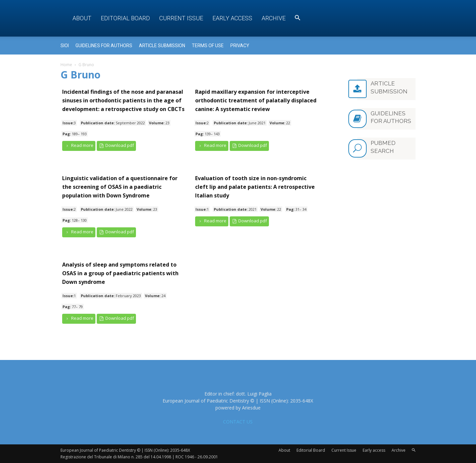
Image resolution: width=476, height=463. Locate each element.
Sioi (65, 46)
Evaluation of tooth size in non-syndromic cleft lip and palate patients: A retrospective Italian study (255, 187)
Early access (232, 18)
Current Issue (181, 18)
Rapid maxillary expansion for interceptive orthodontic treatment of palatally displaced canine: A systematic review (256, 100)
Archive (274, 18)
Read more (79, 145)
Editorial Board (125, 18)
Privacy (240, 46)
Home (66, 65)
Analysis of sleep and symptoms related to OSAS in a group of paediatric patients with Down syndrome (120, 273)
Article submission (162, 46)
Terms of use (208, 46)
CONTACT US (238, 422)
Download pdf (117, 145)
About (82, 18)
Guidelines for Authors (104, 46)
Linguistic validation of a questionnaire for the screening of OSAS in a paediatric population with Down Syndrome (120, 187)
